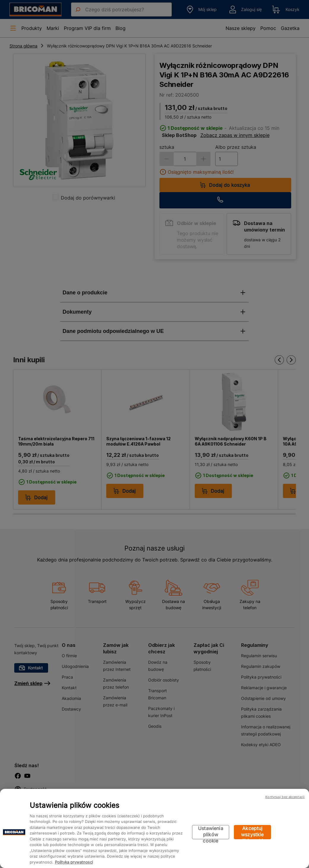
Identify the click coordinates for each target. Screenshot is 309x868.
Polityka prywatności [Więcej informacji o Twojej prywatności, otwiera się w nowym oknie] (74, 862)
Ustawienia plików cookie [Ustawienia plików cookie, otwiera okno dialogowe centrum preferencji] (211, 832)
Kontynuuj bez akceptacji (285, 797)
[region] (154, 828)
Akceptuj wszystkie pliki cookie (252, 832)
